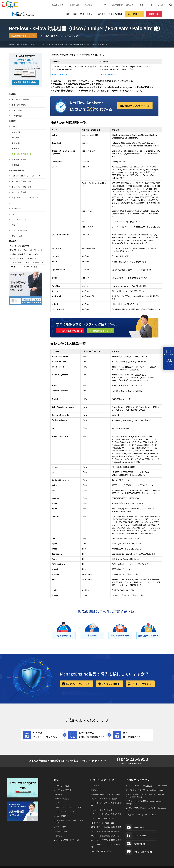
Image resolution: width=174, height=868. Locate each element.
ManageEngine (14, 44)
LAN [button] (14, 203)
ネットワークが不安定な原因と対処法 (106, 840)
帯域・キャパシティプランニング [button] (25, 198)
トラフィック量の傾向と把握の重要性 (106, 814)
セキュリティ (61, 836)
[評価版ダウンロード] (148, 636)
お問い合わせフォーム (76, 684)
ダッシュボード (62, 832)
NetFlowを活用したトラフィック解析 (106, 794)
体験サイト (16, 132)
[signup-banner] (23, 811)
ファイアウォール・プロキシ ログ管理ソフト (26, 262)
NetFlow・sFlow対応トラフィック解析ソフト (27, 254)
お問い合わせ (117, 5)
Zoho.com (10, 5)
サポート (143, 5)
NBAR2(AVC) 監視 (62, 799)
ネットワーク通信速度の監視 (103, 818)
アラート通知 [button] (17, 236)
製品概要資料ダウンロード (23, 36)
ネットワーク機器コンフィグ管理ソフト (25, 258)
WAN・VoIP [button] (16, 209)
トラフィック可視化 (63, 790)
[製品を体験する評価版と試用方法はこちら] (87, 735)
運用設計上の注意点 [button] (20, 159)
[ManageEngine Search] (171, 5)
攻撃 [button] (14, 225)
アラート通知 (61, 827)
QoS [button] (14, 214)
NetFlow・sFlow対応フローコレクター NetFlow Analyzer (40, 44)
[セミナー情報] (64, 636)
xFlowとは (95, 786)
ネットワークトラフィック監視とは (105, 799)
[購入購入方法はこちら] (132, 735)
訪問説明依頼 (135, 845)
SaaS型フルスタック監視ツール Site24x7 (141, 815)
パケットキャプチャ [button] (20, 230)
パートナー (103, 5)
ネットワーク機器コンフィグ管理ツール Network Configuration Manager (145, 796)
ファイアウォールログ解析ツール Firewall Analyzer (145, 790)
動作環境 (15, 138)
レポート (59, 803)
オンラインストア (158, 5)
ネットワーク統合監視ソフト (21, 246)
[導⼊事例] (92, 636)
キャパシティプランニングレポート (69, 807)
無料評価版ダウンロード (72, 331)
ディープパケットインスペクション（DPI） (69, 822)
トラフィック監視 (62, 786)
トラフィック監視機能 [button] (21, 99)
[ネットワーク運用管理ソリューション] (26, 69)
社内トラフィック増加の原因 (103, 823)
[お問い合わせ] (168, 352)
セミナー (91, 14)
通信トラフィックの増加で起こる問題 (106, 827)
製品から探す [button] (58, 5)
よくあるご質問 (115, 14)
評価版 (154, 14)
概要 (68, 14)
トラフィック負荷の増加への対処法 (105, 832)
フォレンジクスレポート (65, 812)
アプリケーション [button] (19, 219)
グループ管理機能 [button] (19, 105)
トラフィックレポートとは (102, 810)
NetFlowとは (96, 790)
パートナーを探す (140, 684)
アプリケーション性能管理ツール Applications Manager (144, 802)
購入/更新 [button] (88, 5)
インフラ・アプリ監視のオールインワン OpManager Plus (146, 809)
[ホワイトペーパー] (120, 636)
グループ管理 (61, 816)
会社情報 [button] (130, 5)
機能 (75, 14)
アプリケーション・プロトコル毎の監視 (106, 846)
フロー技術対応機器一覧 (22, 154)
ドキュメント (17, 143)
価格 (82, 14)
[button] (23, 788)
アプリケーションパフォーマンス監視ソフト (26, 250)
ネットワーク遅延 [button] (19, 192)
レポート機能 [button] (17, 110)
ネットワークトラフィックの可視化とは (106, 804)
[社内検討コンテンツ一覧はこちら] (42, 735)
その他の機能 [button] (17, 116)
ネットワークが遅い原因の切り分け (105, 836)
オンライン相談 (109, 684)
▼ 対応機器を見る (59, 74)
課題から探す (75, 5)
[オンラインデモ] (168, 363)
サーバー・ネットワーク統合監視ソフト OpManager (146, 786)
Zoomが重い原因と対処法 (101, 851)
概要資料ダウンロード (103, 331)
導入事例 (102, 14)
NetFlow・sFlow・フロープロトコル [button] (26, 176)
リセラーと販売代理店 (139, 853)
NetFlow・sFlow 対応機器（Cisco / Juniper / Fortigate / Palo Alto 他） (85, 44)
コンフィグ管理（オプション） (68, 840)
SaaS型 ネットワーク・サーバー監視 (23, 267)
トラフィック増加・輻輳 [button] (22, 187)
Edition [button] (15, 127)
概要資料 (135, 14)
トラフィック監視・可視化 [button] (22, 181)
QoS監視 (59, 794)
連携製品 (15, 165)
